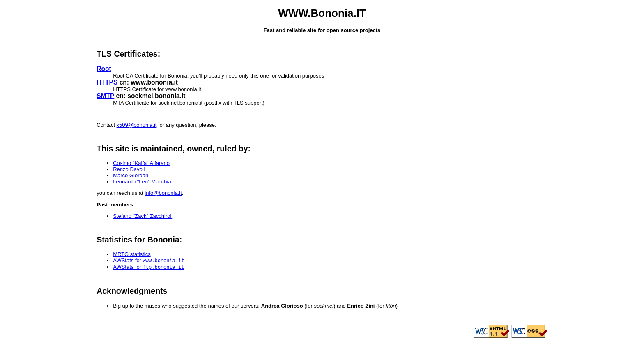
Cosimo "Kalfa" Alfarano (141, 163)
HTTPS (107, 82)
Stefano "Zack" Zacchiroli (143, 216)
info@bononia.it (163, 193)
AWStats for (148, 261)
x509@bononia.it (137, 125)
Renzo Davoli (129, 169)
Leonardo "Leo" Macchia (142, 182)
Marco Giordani (131, 175)
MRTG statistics (132, 254)
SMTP (105, 96)
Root (104, 69)
